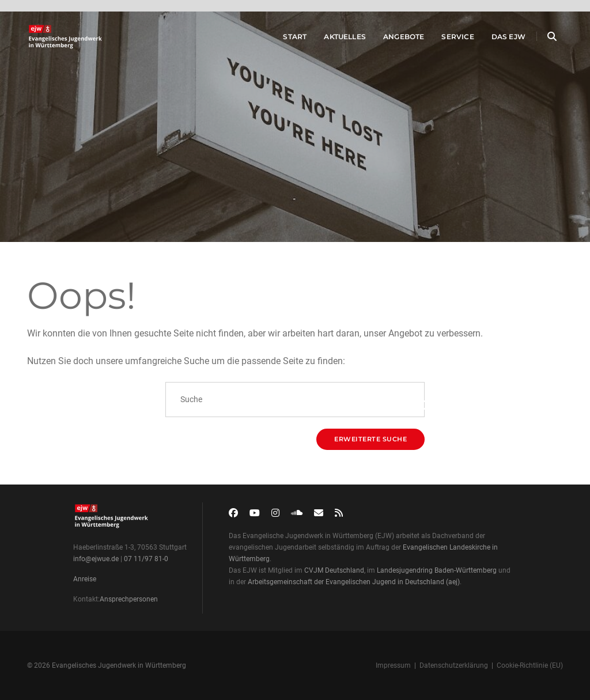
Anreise (85, 579)
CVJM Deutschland (334, 570)
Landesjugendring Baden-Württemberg (437, 570)
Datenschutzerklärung (454, 665)
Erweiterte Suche (370, 439)
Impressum (393, 665)
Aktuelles (333, 39)
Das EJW (497, 39)
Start (283, 39)
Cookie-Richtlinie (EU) (530, 665)
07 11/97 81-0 (146, 559)
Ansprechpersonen (129, 599)
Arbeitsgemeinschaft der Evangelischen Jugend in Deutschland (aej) (354, 582)
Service (446, 39)
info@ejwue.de (96, 559)
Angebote (392, 39)
